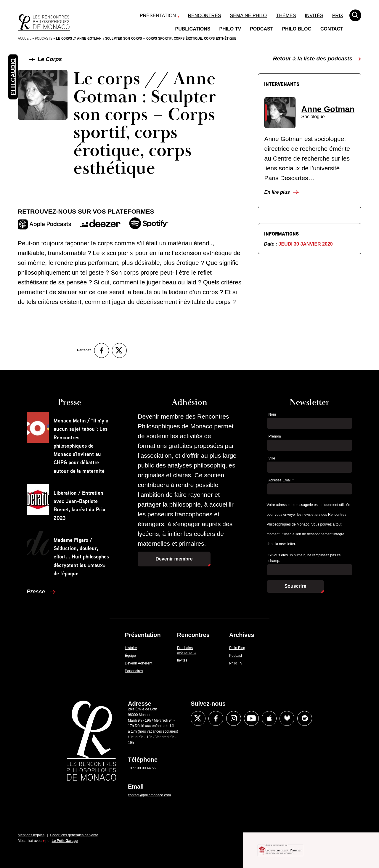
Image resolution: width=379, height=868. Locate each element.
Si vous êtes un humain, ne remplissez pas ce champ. (305, 558)
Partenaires (134, 671)
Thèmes (286, 16)
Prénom (275, 436)
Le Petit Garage (65, 841)
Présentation (158, 16)
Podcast (261, 29)
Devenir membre (174, 559)
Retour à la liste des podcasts (313, 59)
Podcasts (44, 38)
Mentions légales (31, 835)
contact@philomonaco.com (149, 795)
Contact (332, 29)
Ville (272, 458)
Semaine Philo (248, 16)
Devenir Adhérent (139, 663)
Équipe (130, 656)
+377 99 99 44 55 (142, 768)
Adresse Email (281, 480)
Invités (314, 16)
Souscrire (296, 586)
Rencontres (205, 16)
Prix (338, 16)
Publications (193, 29)
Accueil (25, 38)
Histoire (131, 648)
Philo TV (230, 29)
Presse (37, 591)
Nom (272, 414)
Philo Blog (297, 29)
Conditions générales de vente (74, 835)
